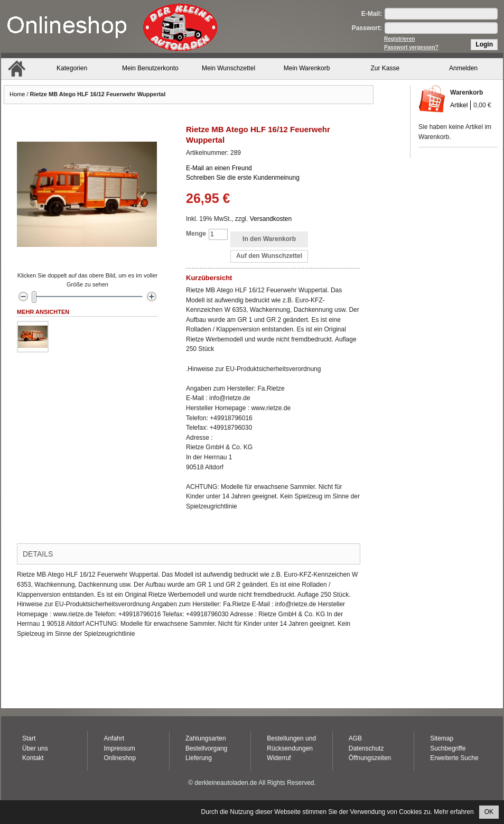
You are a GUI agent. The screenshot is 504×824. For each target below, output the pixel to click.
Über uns (35, 748)
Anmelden (463, 68)
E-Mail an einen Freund (219, 168)
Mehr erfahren (454, 812)
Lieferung (199, 758)
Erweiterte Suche (454, 758)
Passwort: (367, 28)
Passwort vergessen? (411, 47)
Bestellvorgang (206, 748)
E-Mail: (372, 14)
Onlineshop (120, 758)
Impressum (119, 748)
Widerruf (279, 758)
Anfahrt (114, 738)
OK (489, 812)
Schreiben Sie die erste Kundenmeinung (243, 178)
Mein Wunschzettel (228, 68)
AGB (355, 738)
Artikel (459, 105)
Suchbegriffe (448, 748)
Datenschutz (366, 748)
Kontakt (33, 758)
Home (17, 94)
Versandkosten (271, 219)
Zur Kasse (385, 68)
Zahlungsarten (206, 738)
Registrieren (399, 39)
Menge (196, 234)
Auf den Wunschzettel (269, 256)
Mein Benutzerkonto (150, 68)
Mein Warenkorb (307, 68)
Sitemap (442, 738)
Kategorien (72, 68)
